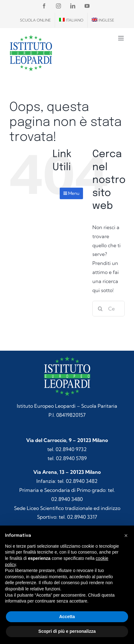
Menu (71, 193)
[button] (126, 536)
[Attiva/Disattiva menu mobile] (121, 38)
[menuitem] (71, 20)
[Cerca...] (109, 309)
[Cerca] (100, 309)
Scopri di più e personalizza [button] (67, 631)
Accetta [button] (67, 617)
